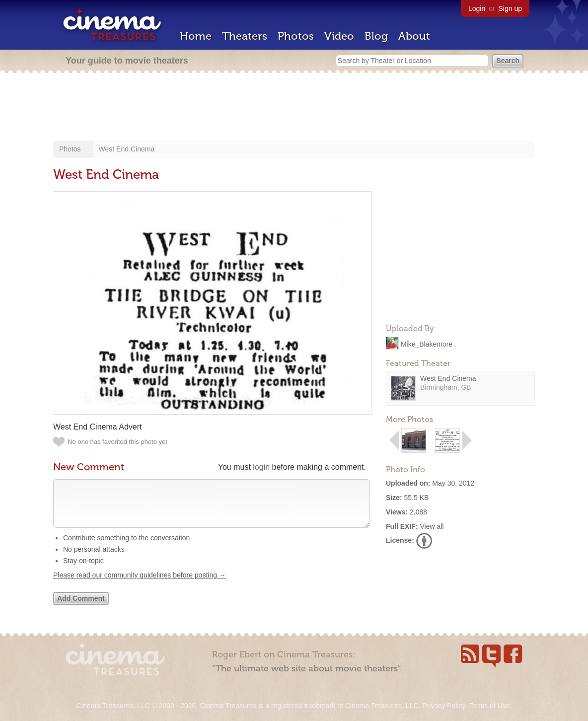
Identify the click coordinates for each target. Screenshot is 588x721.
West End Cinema (127, 149)
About (414, 36)
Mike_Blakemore (427, 344)
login (261, 467)
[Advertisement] (294, 108)
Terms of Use (489, 706)
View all (432, 526)
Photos (296, 36)
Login (477, 8)
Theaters (245, 36)
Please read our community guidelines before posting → (140, 585)
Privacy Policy (443, 706)
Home (196, 36)
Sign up (510, 8)
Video (339, 36)
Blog (376, 36)
